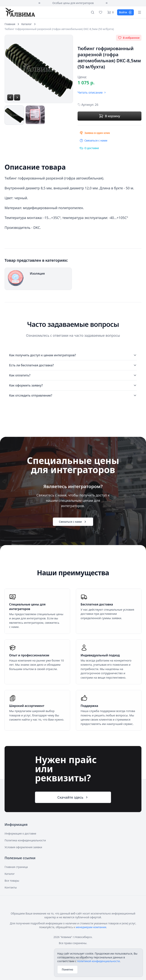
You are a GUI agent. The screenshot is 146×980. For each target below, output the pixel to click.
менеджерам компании (91, 927)
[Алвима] (20, 12)
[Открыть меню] (140, 12)
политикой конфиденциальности (98, 961)
